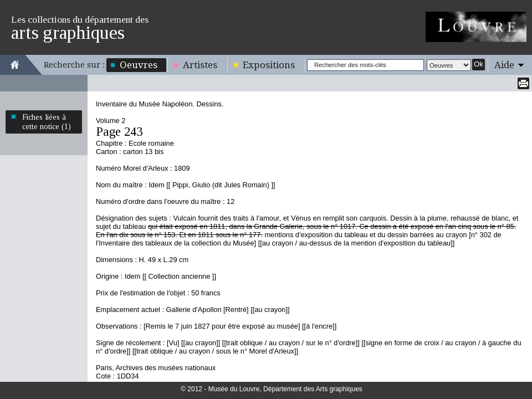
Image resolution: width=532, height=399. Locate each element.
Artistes (200, 65)
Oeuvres (139, 65)
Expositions (269, 65)
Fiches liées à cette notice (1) (47, 122)
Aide (504, 65)
